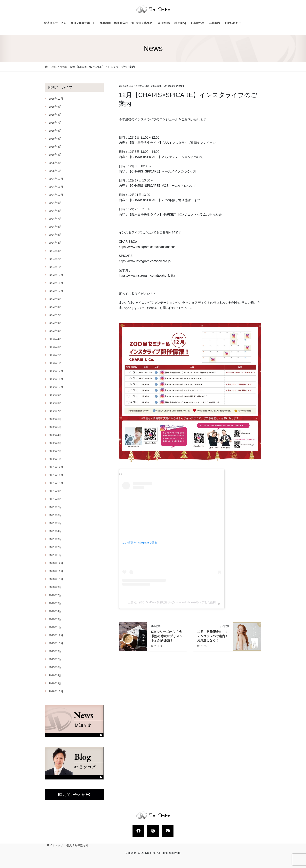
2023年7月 (55, 315)
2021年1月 (55, 555)
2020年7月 (55, 595)
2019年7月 (55, 659)
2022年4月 (55, 435)
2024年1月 (55, 267)
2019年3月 (55, 683)
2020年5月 (55, 603)
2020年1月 (55, 627)
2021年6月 (55, 515)
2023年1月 (55, 363)
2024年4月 (55, 243)
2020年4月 (55, 611)
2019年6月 (55, 667)
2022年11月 (56, 379)
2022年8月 (55, 403)
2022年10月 (56, 387)
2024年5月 (55, 235)
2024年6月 (55, 227)
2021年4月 (55, 531)
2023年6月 (55, 323)
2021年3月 (55, 539)
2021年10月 (56, 483)
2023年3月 (55, 347)
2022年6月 (55, 419)
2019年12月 (56, 635)
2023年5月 (55, 331)
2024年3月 (55, 251)
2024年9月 (55, 203)
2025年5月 (55, 139)
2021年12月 (56, 467)
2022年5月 (55, 427)
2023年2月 (55, 355)
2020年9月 (55, 587)
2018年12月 (56, 691)
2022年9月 (55, 395)
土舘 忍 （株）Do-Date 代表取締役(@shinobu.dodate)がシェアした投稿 (172, 602)
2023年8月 (55, 307)
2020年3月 (55, 619)
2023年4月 (55, 339)
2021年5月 (55, 523)
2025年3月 (55, 155)
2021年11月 (56, 475)
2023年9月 (55, 299)
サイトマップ (55, 845)
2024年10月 (56, 195)
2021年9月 (55, 491)
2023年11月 (56, 283)
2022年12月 (56, 371)
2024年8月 (55, 211)
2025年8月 (55, 115)
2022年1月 (55, 459)
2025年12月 (56, 99)
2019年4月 (55, 675)
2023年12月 (56, 275)
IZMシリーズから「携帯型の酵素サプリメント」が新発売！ (167, 636)
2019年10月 (56, 643)
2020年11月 (56, 571)
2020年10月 (56, 579)
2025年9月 (55, 107)
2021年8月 (55, 499)
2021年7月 (55, 507)
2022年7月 (55, 411)
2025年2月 (55, 163)
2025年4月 (55, 147)
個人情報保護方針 (77, 845)
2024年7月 (55, 219)
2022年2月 (55, 451)
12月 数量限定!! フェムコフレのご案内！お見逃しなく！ (213, 636)
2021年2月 (55, 547)
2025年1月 (55, 171)
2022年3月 (55, 443)
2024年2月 (55, 259)
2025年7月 (55, 123)
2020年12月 (56, 563)
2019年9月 (55, 651)
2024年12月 (56, 179)
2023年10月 (56, 291)
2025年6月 (55, 131)
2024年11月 (56, 187)
